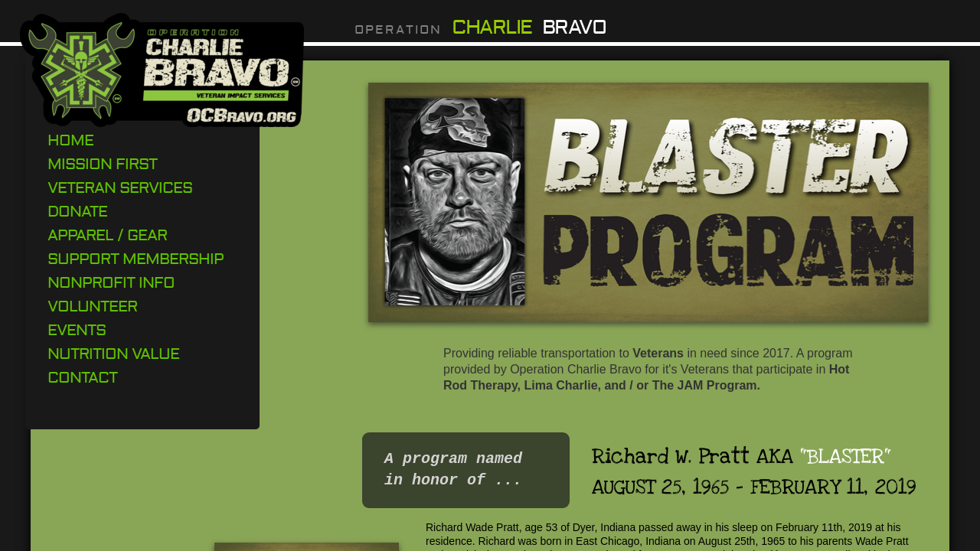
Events (77, 330)
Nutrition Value (113, 354)
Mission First (102, 164)
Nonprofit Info (111, 283)
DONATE (77, 212)
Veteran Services (120, 188)
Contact (82, 378)
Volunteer (92, 306)
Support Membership (136, 259)
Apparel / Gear (107, 235)
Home (70, 140)
